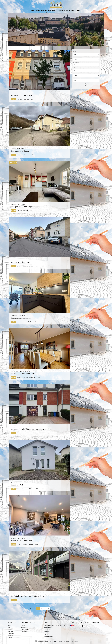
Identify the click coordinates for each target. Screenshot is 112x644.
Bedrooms (76, 62)
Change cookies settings (43, 641)
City (74, 68)
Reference (76, 78)
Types (75, 57)
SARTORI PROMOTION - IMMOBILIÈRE (55, 625)
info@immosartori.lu (49, 636)
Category (76, 52)
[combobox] (86, 54)
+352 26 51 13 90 (48, 634)
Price (75, 73)
